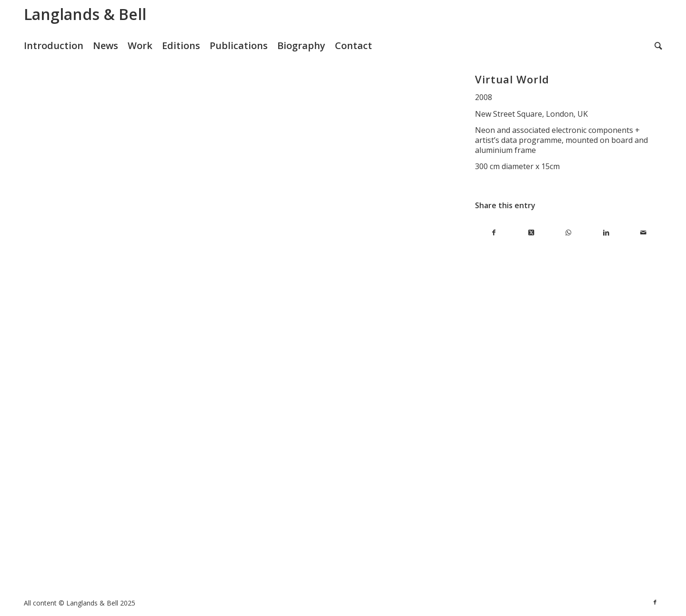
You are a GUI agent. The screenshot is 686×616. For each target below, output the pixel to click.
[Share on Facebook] (494, 233)
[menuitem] (58, 46)
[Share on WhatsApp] (569, 233)
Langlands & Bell (85, 14)
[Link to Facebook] (655, 602)
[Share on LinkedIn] (606, 233)
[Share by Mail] (643, 233)
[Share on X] (531, 233)
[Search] (658, 46)
